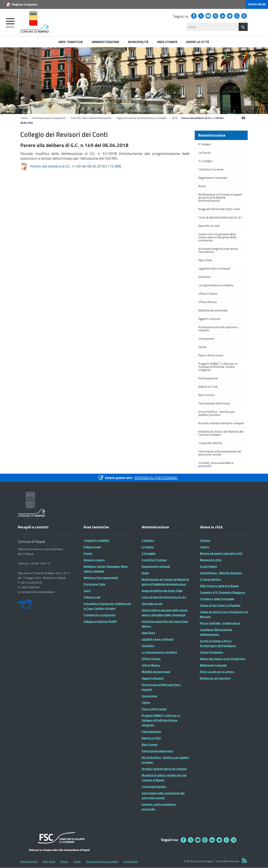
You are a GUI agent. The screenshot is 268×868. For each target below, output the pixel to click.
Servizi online (257, 4)
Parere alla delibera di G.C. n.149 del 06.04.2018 (71, 166)
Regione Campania (25, 4)
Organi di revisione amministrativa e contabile (142, 118)
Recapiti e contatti (33, 527)
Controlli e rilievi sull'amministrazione (91, 118)
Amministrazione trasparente (49, 118)
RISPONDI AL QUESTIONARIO (156, 478)
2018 (175, 118)
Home (24, 118)
